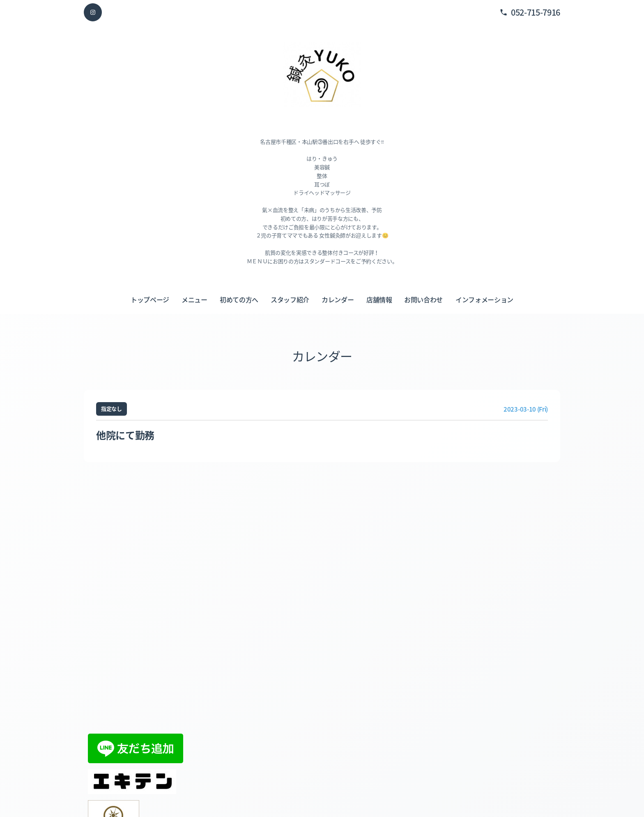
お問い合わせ (423, 299)
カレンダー (338, 299)
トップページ (150, 299)
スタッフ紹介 (290, 299)
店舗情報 (379, 299)
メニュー (194, 299)
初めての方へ (239, 299)
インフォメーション (484, 299)
